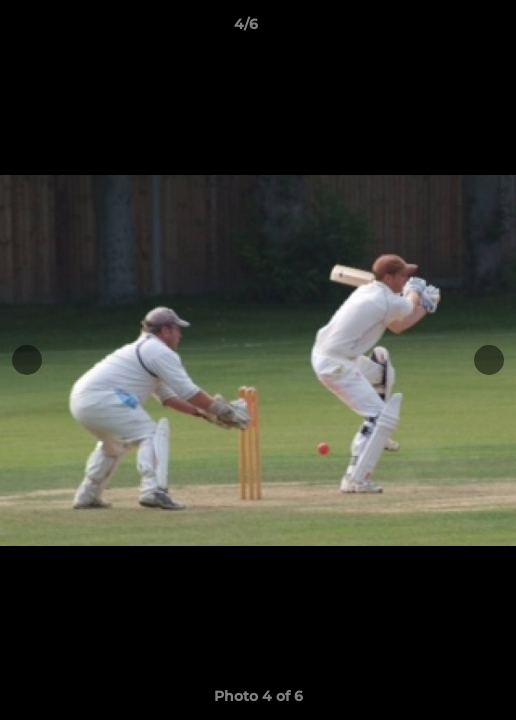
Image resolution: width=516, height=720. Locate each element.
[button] (444, 29)
